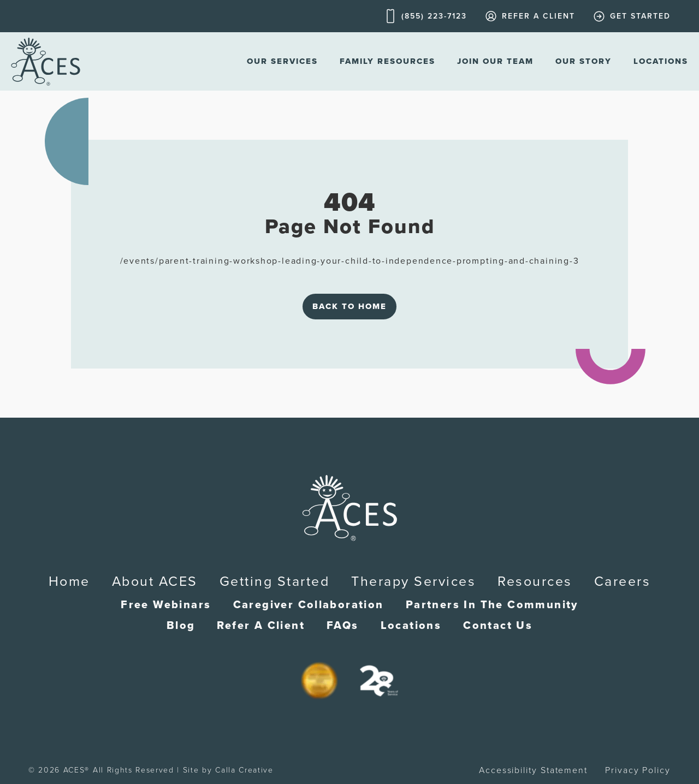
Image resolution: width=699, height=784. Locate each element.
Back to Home (349, 306)
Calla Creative (244, 770)
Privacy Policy (638, 770)
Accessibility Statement (533, 770)
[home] (46, 61)
